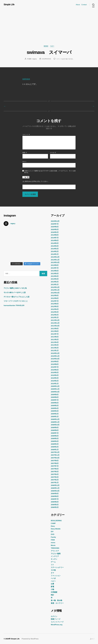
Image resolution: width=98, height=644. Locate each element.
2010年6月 (55, 370)
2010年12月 (55, 353)
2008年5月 (55, 439)
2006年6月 (55, 502)
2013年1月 (55, 285)
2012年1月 (55, 317)
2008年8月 (55, 430)
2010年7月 (55, 367)
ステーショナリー (57, 567)
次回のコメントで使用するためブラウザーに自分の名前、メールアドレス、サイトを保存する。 (50, 172)
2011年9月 (55, 329)
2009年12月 (55, 386)
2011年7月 (55, 334)
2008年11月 (55, 422)
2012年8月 (55, 298)
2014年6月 (55, 240)
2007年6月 (55, 469)
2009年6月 (55, 403)
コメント (26, 135)
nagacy (34, 59)
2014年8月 (55, 235)
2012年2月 (55, 315)
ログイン (54, 616)
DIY (52, 532)
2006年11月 (55, 488)
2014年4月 (55, 246)
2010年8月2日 (47, 59)
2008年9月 (55, 428)
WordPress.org (57, 625)
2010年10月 (55, 359)
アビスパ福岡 (56, 554)
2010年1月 (55, 384)
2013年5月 (55, 274)
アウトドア (55, 551)
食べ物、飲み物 (56, 600)
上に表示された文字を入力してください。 (36, 181)
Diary (53, 526)
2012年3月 (55, 312)
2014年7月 (55, 238)
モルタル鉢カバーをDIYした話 (15, 292)
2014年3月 (55, 249)
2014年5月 (55, 243)
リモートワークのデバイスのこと (16, 301)
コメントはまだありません (65, 59)
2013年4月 (55, 276)
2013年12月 (55, 257)
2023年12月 (55, 221)
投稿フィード (56, 619)
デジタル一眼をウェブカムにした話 (16, 297)
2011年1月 (55, 351)
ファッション (56, 576)
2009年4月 (55, 408)
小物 (52, 589)
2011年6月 (55, 337)
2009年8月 (55, 397)
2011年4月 (55, 342)
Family (53, 537)
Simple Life (9, 5)
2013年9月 (55, 265)
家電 (52, 587)
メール (53, 153)
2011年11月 (55, 323)
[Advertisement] (49, 31)
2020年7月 (55, 224)
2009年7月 (55, 400)
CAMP (53, 523)
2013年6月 (55, 271)
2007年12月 (55, 452)
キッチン (54, 559)
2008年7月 (55, 433)
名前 (25, 153)
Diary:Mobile (56, 529)
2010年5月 (55, 372)
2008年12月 (55, 419)
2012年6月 (55, 304)
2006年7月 (55, 499)
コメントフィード (57, 622)
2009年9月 (55, 395)
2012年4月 (55, 309)
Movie (53, 545)
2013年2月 (55, 282)
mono (46, 46)
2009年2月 (55, 414)
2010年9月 (55, 362)
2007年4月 (55, 474)
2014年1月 (55, 254)
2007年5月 (55, 472)
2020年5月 (55, 229)
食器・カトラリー (57, 603)
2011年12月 (55, 320)
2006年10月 (55, 491)
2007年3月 (55, 477)
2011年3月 (55, 345)
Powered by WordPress (30, 639)
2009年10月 (55, 392)
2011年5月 (55, 340)
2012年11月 (55, 290)
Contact (84, 5)
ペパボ (53, 578)
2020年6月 (55, 227)
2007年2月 (55, 480)
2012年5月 (55, 306)
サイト (24, 162)
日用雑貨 (54, 592)
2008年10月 (55, 425)
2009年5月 (55, 406)
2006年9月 (55, 494)
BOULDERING (56, 521)
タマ (52, 573)
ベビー (52, 46)
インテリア (55, 556)
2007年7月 (55, 466)
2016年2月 (55, 232)
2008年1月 (55, 450)
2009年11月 (55, 389)
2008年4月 (55, 441)
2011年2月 (55, 348)
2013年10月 (55, 262)
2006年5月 (55, 505)
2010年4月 (55, 375)
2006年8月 (55, 496)
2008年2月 (55, 447)
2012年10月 (55, 293)
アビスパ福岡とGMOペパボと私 (15, 288)
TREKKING (55, 548)
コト (52, 565)
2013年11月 (55, 260)
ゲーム (53, 562)
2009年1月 (55, 417)
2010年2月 (55, 381)
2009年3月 (55, 411)
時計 (52, 595)
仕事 (52, 584)
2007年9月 (55, 461)
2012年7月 (55, 301)
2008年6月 (55, 436)
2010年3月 (55, 378)
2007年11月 (55, 455)
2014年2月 (55, 251)
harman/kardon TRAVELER (14, 305)
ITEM (53, 540)
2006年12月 (55, 485)
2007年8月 (55, 463)
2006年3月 (55, 507)
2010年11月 (55, 356)
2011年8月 (55, 331)
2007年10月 (55, 458)
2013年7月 (55, 268)
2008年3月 (55, 444)
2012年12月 (55, 287)
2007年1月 (55, 483)
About (78, 5)
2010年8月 (55, 364)
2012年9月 (55, 295)
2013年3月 (55, 279)
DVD (53, 534)
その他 (53, 570)
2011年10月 (55, 326)
